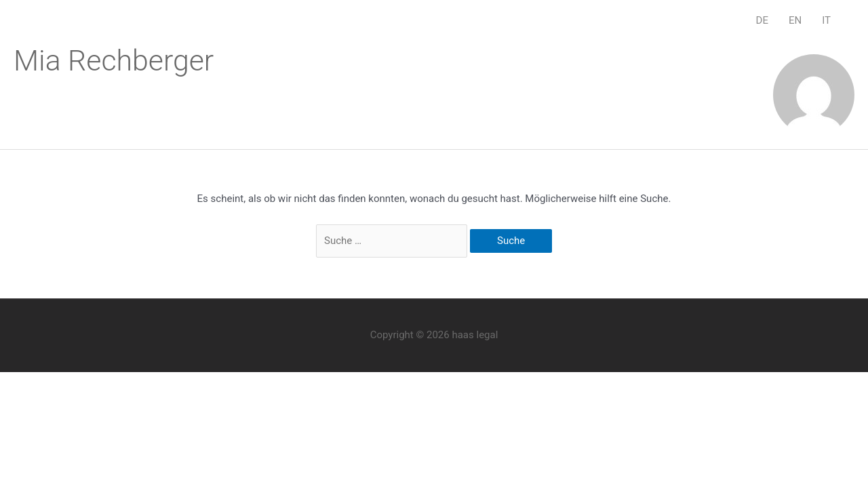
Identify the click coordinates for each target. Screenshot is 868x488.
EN (795, 20)
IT (826, 20)
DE (762, 20)
